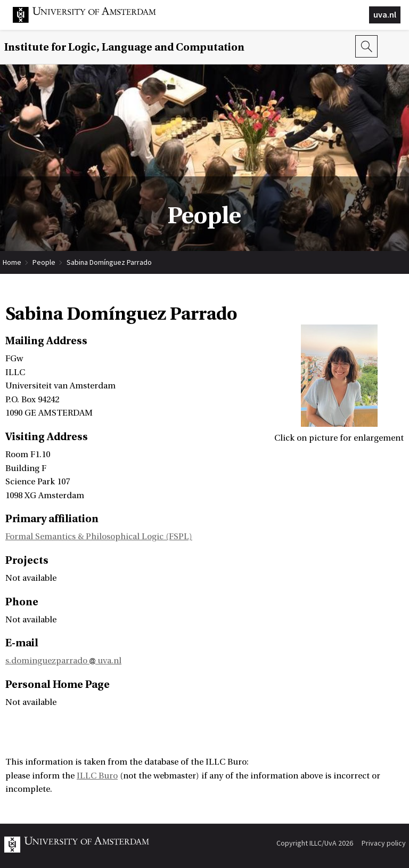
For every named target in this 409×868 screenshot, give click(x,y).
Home (12, 262)
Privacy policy (384, 843)
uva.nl (385, 14)
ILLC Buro (97, 776)
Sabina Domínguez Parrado (109, 262)
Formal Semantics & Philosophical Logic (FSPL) (99, 537)
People (44, 262)
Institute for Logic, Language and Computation (124, 47)
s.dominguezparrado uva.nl (63, 661)
